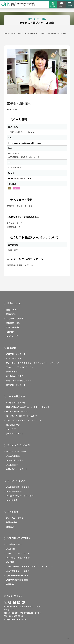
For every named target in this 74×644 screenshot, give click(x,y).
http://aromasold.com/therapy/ (25, 143)
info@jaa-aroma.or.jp (15, 619)
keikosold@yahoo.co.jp (20, 178)
